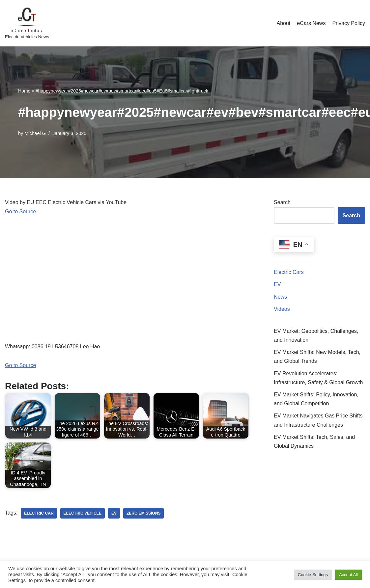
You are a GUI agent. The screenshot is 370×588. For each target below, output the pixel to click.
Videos (282, 309)
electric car (39, 513)
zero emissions (143, 513)
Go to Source (20, 212)
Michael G (35, 133)
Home (24, 91)
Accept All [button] (348, 575)
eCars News (311, 23)
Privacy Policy (349, 23)
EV (277, 284)
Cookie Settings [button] (313, 575)
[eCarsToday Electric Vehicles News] (27, 23)
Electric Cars (289, 272)
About (283, 23)
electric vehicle (83, 513)
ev (114, 513)
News (280, 297)
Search (282, 202)
